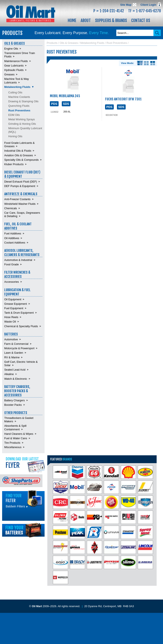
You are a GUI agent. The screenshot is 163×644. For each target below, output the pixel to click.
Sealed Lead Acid (15, 370)
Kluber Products (14, 164)
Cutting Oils (15, 92)
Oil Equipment (13, 299)
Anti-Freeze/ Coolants (17, 199)
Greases (9, 74)
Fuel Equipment (14, 308)
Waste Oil (10, 322)
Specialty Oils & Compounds (21, 160)
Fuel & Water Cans (16, 438)
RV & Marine (12, 357)
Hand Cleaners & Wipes (19, 434)
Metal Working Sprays (22, 119)
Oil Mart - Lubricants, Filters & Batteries (31, 14)
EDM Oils (14, 115)
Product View (153, 63)
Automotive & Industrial (18, 260)
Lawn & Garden (14, 353)
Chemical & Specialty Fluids (21, 326)
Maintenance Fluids (16, 61)
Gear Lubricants (14, 66)
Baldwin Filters (17, 506)
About (86, 21)
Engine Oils (11, 49)
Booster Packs (13, 405)
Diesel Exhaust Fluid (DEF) (21, 182)
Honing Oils (15, 136)
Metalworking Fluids (17, 87)
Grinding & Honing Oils (22, 124)
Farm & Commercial (16, 344)
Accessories (12, 282)
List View (146, 63)
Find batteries (23, 530)
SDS (66, 104)
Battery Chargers (15, 400)
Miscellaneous (13, 447)
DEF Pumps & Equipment (20, 186)
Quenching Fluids (19, 106)
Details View (140, 63)
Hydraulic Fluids (14, 70)
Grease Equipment (16, 304)
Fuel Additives (13, 233)
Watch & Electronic (16, 379)
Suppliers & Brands (111, 21)
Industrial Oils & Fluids (18, 151)
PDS (54, 104)
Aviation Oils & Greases (19, 155)
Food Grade (11, 264)
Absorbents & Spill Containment (15, 427)
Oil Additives (12, 238)
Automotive (11, 339)
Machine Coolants (19, 97)
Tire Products (12, 443)
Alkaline (9, 374)
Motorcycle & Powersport (19, 348)
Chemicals (11, 208)
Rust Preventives (19, 110)
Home (72, 21)
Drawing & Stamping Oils (23, 101)
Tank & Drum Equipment (19, 313)
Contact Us (141, 21)
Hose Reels (11, 317)
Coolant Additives (15, 243)
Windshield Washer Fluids (20, 204)
